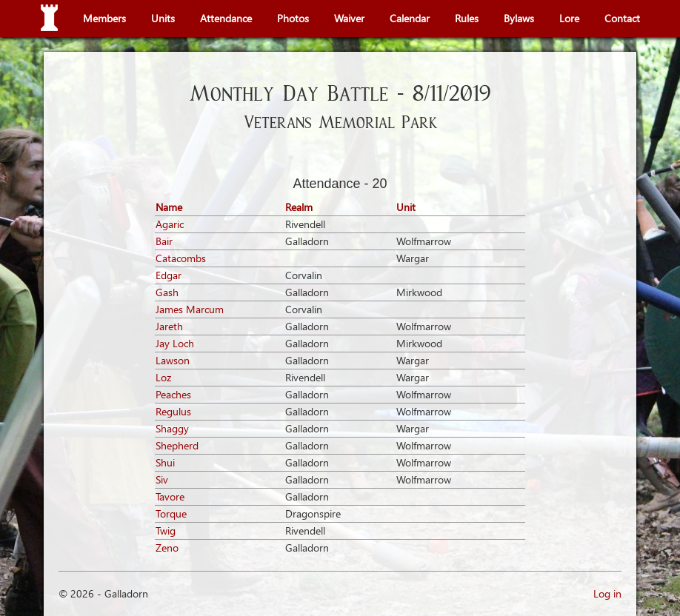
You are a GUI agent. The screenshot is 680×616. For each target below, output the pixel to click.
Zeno (167, 548)
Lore (569, 18)
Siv (162, 479)
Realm (299, 207)
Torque (171, 513)
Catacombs (181, 258)
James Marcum (190, 309)
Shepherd (177, 445)
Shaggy (172, 428)
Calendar (410, 18)
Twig (166, 530)
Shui (165, 462)
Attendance (226, 18)
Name (169, 207)
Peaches (173, 394)
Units (163, 18)
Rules (467, 18)
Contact (622, 18)
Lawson (173, 360)
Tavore (170, 496)
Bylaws (519, 18)
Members (104, 18)
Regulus (173, 411)
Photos (293, 18)
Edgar (169, 275)
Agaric (170, 224)
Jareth (169, 326)
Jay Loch (175, 343)
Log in (607, 593)
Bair (164, 241)
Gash (167, 292)
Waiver (349, 18)
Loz (163, 377)
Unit (406, 207)
